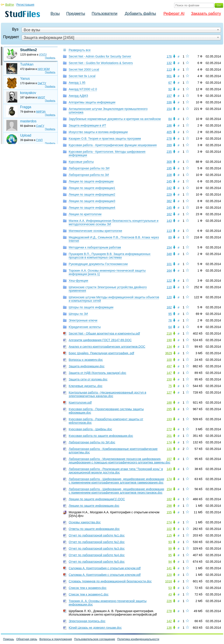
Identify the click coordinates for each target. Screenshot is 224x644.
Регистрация (25, 5)
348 (169, 254)
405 (169, 132)
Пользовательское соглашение (95, 639)
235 (169, 152)
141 (169, 568)
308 (169, 162)
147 (169, 373)
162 (169, 214)
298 (169, 506)
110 (169, 287)
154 (169, 109)
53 (170, 588)
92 (170, 89)
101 (169, 264)
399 (169, 145)
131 (169, 449)
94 (170, 562)
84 (170, 119)
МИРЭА (41, 112)
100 (169, 360)
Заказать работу (206, 14)
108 (169, 175)
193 (169, 419)
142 (169, 621)
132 (169, 63)
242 (169, 188)
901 (169, 76)
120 (169, 297)
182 (169, 499)
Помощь (9, 639)
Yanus (25, 79)
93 (170, 542)
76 (170, 320)
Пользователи (104, 14)
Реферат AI (174, 14)
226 (169, 601)
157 (169, 96)
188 (169, 403)
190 (169, 340)
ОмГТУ (42, 83)
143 (169, 221)
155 (169, 512)
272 (169, 429)
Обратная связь (27, 639)
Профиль (50, 58)
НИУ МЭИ (44, 69)
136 (169, 628)
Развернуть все (80, 50)
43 (170, 594)
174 (169, 442)
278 (169, 139)
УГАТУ (43, 55)
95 (170, 314)
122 (169, 281)
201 (169, 436)
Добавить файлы (140, 14)
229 (169, 194)
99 (170, 549)
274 (169, 522)
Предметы (76, 14)
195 (169, 168)
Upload (26, 135)
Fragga (26, 107)
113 (169, 69)
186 (169, 125)
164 (169, 271)
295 (169, 409)
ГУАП (39, 140)
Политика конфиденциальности (138, 639)
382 (169, 201)
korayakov (28, 93)
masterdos (28, 121)
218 (169, 333)
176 (169, 56)
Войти (10, 5)
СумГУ (40, 126)
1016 (169, 581)
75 (170, 386)
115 (169, 535)
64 (170, 327)
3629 (169, 353)
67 (170, 83)
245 (169, 181)
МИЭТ (41, 97)
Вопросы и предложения (56, 639)
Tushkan (27, 64)
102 (169, 529)
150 (169, 379)
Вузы (55, 14)
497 (169, 366)
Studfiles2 (28, 50)
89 (170, 237)
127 (169, 392)
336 (169, 102)
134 (169, 347)
